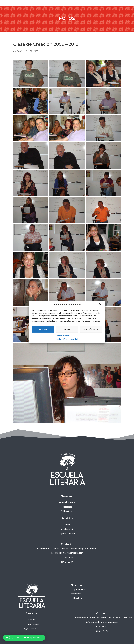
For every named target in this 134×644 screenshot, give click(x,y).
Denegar (67, 329)
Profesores (67, 507)
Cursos (67, 525)
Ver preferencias (91, 329)
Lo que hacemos (67, 502)
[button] (100, 305)
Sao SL (20, 51)
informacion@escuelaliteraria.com (67, 553)
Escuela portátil (67, 529)
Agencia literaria (67, 534)
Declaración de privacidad (67, 339)
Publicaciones (67, 511)
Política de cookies (64, 336)
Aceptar (43, 329)
